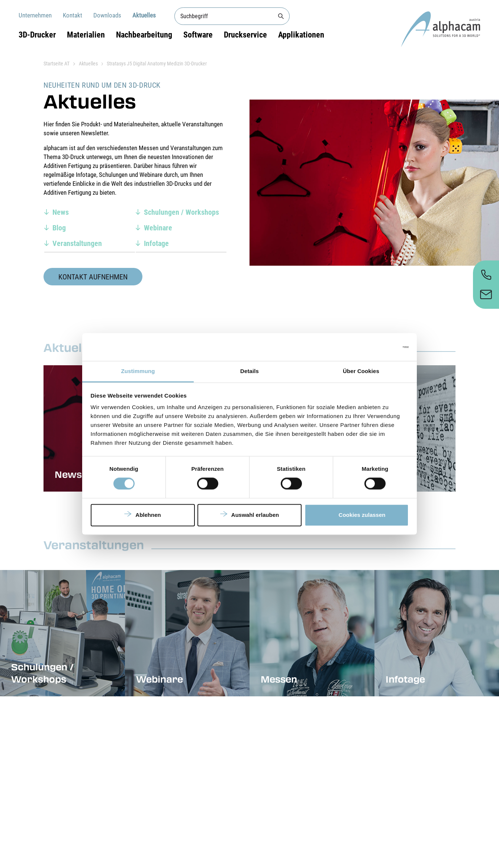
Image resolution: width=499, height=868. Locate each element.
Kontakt (73, 15)
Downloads (107, 15)
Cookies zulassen (362, 515)
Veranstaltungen (77, 243)
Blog (59, 228)
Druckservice (245, 35)
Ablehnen (148, 515)
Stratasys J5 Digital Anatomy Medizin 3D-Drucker (157, 64)
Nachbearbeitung (144, 35)
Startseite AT (57, 64)
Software (198, 35)
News (61, 212)
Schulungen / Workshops (181, 212)
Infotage (156, 243)
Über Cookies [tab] (361, 371)
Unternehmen (35, 15)
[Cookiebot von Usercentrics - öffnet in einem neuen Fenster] (376, 347)
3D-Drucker (37, 35)
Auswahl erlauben (255, 515)
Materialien (86, 35)
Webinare (158, 228)
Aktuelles (144, 15)
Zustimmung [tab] (138, 371)
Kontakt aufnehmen (93, 277)
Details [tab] (249, 371)
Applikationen (301, 35)
